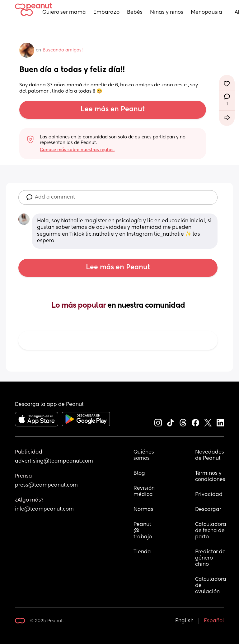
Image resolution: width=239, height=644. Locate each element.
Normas (143, 510)
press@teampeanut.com (46, 485)
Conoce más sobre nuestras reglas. (77, 150)
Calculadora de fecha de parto (211, 531)
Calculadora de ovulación (211, 586)
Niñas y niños (167, 12)
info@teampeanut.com (44, 509)
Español (214, 621)
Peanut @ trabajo (143, 531)
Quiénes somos (144, 455)
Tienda (142, 552)
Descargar (208, 510)
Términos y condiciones (210, 477)
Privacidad (209, 495)
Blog (139, 473)
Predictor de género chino (211, 558)
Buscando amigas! (63, 50)
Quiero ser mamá (64, 12)
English (184, 621)
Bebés (135, 12)
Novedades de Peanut (210, 455)
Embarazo (106, 12)
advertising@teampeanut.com (54, 461)
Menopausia (206, 12)
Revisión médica (144, 492)
